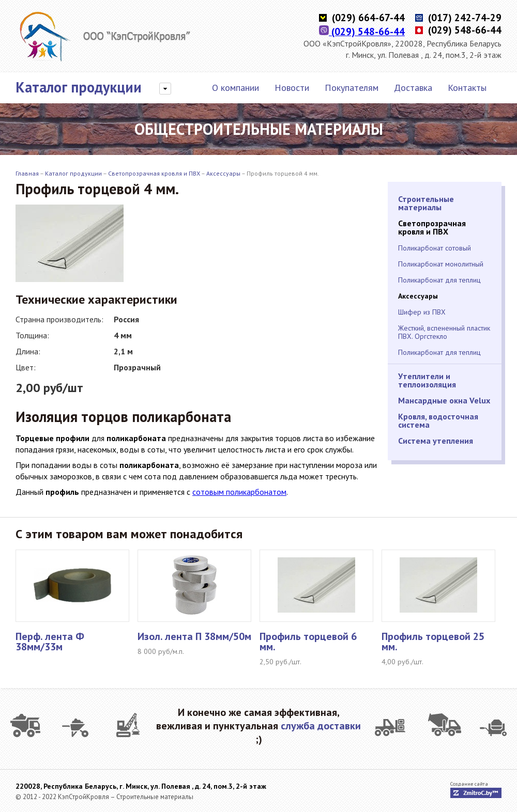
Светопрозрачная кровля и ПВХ (154, 173)
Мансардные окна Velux (444, 400)
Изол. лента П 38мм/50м (194, 636)
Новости (292, 88)
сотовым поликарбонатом (239, 492)
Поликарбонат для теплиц (439, 280)
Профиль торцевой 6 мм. (308, 642)
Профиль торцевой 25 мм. (433, 642)
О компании (235, 88)
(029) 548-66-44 (362, 32)
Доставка (413, 88)
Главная (27, 173)
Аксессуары (223, 173)
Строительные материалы (426, 203)
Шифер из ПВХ (422, 312)
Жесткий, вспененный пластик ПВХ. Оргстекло (444, 332)
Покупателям (352, 88)
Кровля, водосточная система (438, 420)
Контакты (467, 88)
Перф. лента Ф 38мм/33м (50, 642)
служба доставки (321, 726)
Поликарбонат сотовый (435, 248)
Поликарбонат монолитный (441, 264)
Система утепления (436, 441)
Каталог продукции (79, 87)
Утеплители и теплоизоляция (427, 380)
